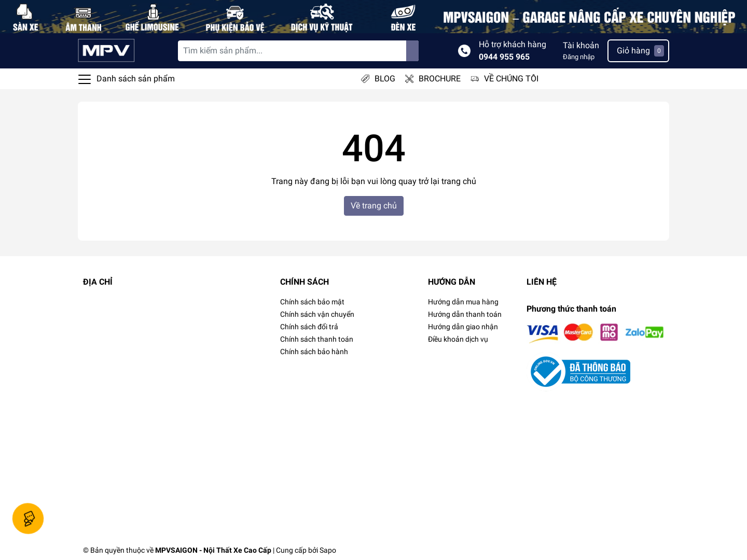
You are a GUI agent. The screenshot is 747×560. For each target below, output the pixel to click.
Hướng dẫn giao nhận (463, 327)
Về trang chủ (374, 206)
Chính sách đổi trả (309, 327)
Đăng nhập (579, 57)
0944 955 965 (504, 57)
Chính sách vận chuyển (317, 314)
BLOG (385, 79)
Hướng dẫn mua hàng (463, 302)
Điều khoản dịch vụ (458, 339)
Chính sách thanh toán (317, 339)
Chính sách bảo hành (314, 352)
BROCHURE (440, 79)
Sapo (328, 550)
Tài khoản (581, 45)
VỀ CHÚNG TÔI (511, 79)
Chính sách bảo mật (312, 302)
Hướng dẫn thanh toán (465, 314)
